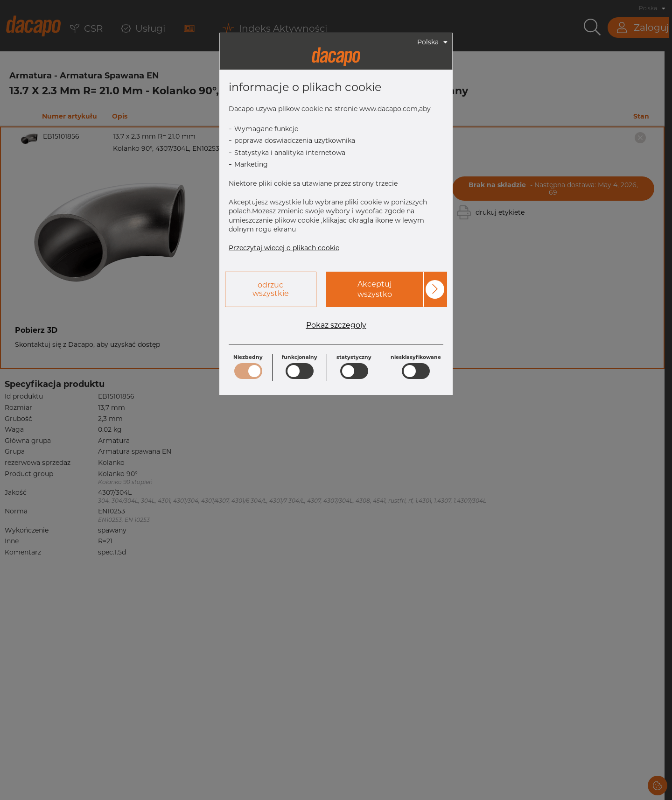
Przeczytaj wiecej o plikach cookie (284, 248)
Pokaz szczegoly (336, 325)
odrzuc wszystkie (271, 289)
